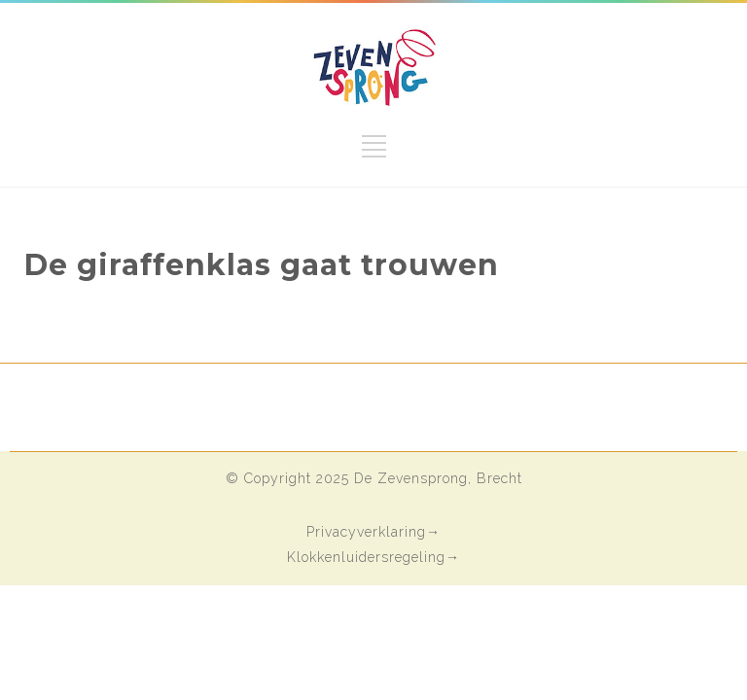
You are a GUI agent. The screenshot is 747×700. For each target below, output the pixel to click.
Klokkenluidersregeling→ (373, 557)
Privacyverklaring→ (373, 532)
